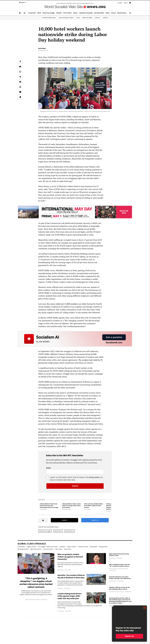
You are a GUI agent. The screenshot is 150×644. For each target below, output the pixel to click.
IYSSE (78, 18)
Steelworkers (94, 547)
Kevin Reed (42, 48)
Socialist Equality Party (66, 18)
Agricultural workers (36, 549)
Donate (105, 18)
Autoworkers (21, 547)
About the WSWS (87, 18)
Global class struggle (45, 531)
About (126, 3)
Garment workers (48, 549)
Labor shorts (68, 549)
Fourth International (49, 18)
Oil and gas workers (23, 549)
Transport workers (83, 547)
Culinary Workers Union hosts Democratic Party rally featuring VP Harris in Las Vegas (49, 506)
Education (62, 547)
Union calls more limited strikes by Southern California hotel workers (93, 506)
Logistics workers (31, 547)
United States (58, 531)
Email (48, 468)
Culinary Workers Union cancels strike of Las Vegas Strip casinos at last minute (71, 506)
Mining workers (103, 547)
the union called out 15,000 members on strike (67, 304)
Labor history (59, 549)
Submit (75, 486)
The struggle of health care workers (48, 547)
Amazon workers (72, 547)
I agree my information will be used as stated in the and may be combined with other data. (76, 479)
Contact (120, 3)
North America (69, 531)
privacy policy (94, 477)
